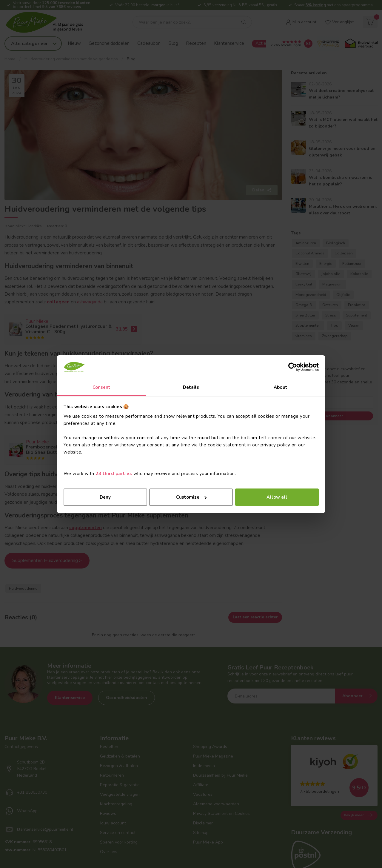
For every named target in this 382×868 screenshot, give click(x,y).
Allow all (277, 497)
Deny (105, 497)
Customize (191, 497)
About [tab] (281, 387)
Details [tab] (191, 387)
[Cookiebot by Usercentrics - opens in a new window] (293, 367)
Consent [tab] (102, 387)
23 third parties (114, 474)
